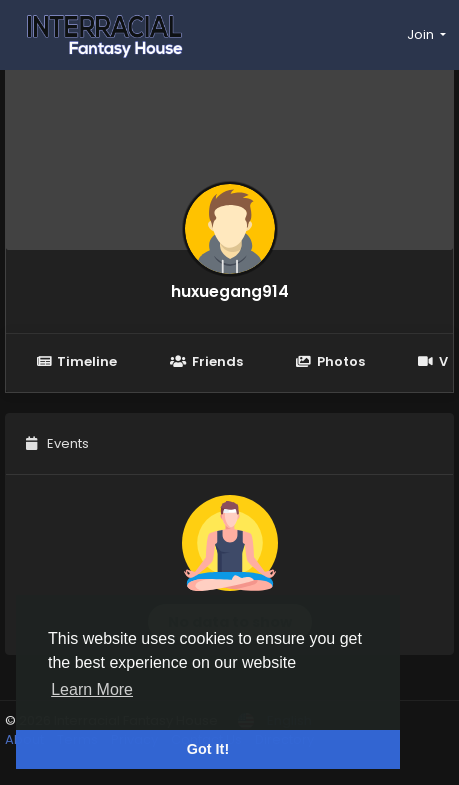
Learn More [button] (92, 689)
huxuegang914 (230, 291)
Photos (330, 361)
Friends (206, 361)
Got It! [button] (208, 749)
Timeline (76, 361)
